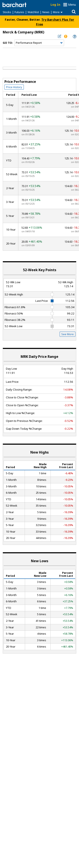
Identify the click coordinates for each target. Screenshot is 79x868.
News (46, 12)
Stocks (7, 12)
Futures (19, 12)
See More (68, 334)
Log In (55, 5)
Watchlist (33, 12)
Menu (72, 5)
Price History (14, 87)
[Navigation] (39, 43)
